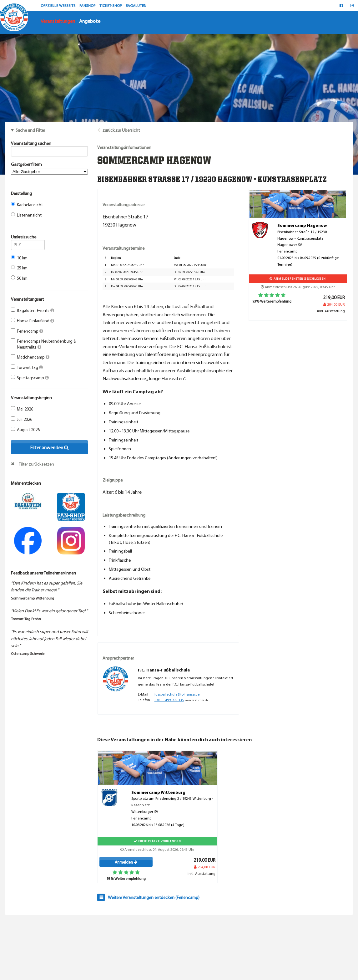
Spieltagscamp (30, 378)
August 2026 (25, 430)
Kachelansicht (27, 205)
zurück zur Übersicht (121, 130)
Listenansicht (26, 215)
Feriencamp (27, 331)
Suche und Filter (30, 130)
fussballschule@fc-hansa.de (177, 694)
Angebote (90, 21)
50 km (19, 278)
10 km (19, 258)
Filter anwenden (49, 447)
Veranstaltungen (58, 21)
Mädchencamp (30, 357)
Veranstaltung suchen (49, 144)
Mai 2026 (22, 409)
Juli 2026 (22, 419)
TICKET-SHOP (111, 5)
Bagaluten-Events (33, 310)
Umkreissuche (28, 238)
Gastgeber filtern (49, 168)
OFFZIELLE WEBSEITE (58, 5)
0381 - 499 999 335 (169, 700)
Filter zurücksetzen (36, 464)
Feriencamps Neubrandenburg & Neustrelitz (44, 344)
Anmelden (126, 862)
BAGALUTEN (136, 5)
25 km (19, 268)
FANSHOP (88, 5)
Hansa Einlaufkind (33, 321)
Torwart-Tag (27, 367)
